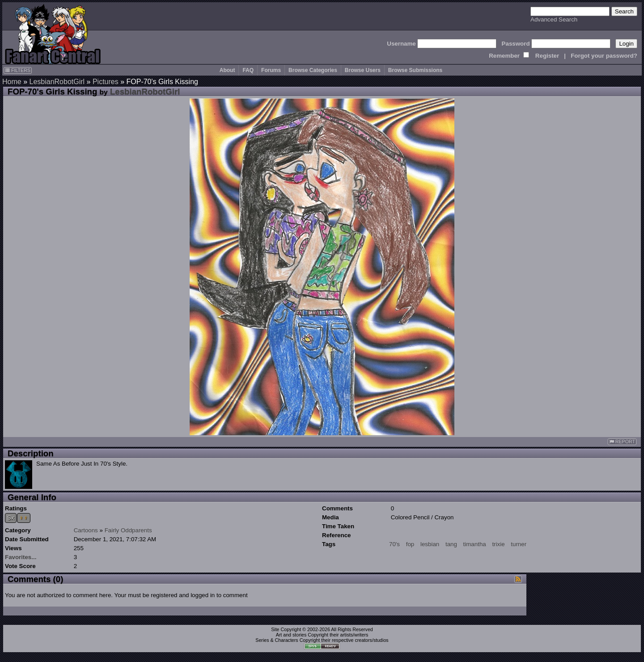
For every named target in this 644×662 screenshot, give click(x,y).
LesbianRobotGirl (57, 82)
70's (394, 544)
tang (451, 544)
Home (12, 82)
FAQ (248, 70)
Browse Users (363, 70)
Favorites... (21, 557)
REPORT (622, 442)
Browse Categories (313, 70)
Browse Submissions (415, 70)
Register (547, 56)
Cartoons (86, 530)
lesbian (430, 544)
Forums (271, 70)
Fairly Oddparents (128, 530)
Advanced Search (554, 19)
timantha (475, 544)
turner (519, 544)
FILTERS (18, 70)
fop (410, 544)
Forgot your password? (604, 56)
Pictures (106, 82)
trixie (498, 544)
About (227, 70)
